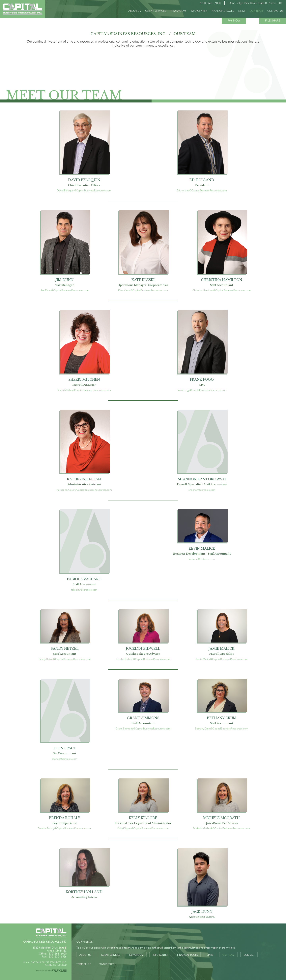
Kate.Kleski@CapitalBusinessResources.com (143, 291)
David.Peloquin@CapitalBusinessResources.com (84, 191)
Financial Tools (187, 955)
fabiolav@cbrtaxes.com (84, 590)
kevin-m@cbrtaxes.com (202, 559)
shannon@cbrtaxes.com (202, 490)
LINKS (242, 11)
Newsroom (178, 11)
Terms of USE (84, 964)
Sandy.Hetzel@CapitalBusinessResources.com (65, 659)
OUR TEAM (256, 11)
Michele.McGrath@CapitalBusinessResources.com (221, 829)
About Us (85, 955)
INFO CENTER (199, 11)
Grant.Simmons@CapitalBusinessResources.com (143, 729)
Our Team (229, 955)
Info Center (160, 955)
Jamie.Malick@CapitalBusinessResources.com (221, 659)
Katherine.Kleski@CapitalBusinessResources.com (84, 490)
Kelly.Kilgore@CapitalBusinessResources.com (143, 829)
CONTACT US (275, 11)
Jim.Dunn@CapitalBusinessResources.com (65, 291)
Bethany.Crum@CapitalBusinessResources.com (222, 729)
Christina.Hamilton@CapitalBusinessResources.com (222, 291)
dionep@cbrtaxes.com (65, 759)
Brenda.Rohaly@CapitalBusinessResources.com (65, 829)
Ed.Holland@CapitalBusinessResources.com (202, 191)
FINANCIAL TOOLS (223, 11)
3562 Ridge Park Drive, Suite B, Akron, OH (256, 3)
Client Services (111, 955)
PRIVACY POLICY (107, 964)
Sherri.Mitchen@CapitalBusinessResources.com (84, 390)
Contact (249, 955)
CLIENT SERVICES (156, 11)
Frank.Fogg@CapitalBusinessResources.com (202, 390)
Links (210, 955)
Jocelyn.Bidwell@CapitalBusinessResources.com (143, 659)
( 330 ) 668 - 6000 (57, 954)
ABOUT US (135, 11)
